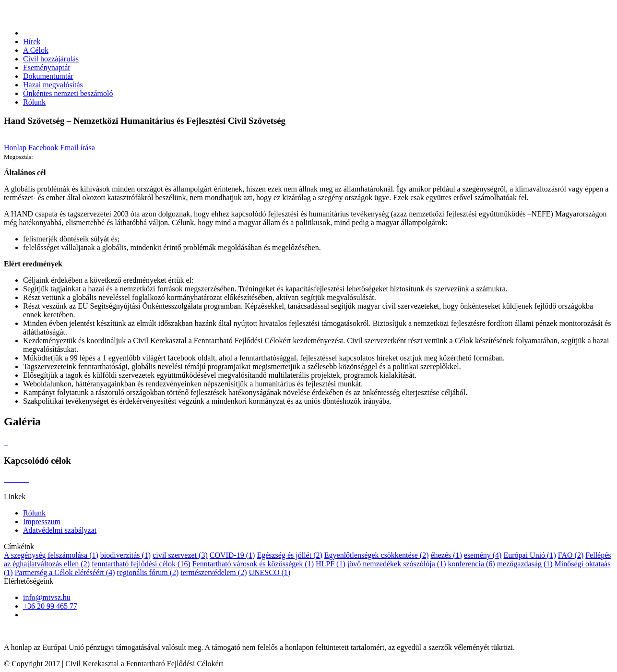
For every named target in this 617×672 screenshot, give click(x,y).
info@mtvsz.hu (47, 597)
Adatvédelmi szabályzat (60, 530)
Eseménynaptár (47, 67)
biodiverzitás (125, 555)
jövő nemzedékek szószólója (397, 564)
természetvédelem (214, 572)
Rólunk (34, 102)
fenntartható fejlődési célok (141, 564)
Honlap (16, 148)
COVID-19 (232, 555)
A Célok (36, 50)
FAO (571, 555)
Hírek (32, 42)
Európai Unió (529, 555)
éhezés (446, 555)
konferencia (471, 564)
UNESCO (269, 572)
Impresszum (42, 522)
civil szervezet (180, 555)
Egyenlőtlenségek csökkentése (377, 555)
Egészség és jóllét (289, 555)
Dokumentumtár (48, 76)
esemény (483, 555)
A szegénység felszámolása (51, 555)
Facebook (44, 148)
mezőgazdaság (525, 564)
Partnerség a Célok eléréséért (65, 572)
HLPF (331, 564)
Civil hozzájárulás (51, 59)
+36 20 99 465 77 (50, 606)
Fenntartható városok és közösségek (253, 564)
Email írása (77, 148)
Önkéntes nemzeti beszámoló (68, 93)
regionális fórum (148, 572)
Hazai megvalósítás (53, 85)
